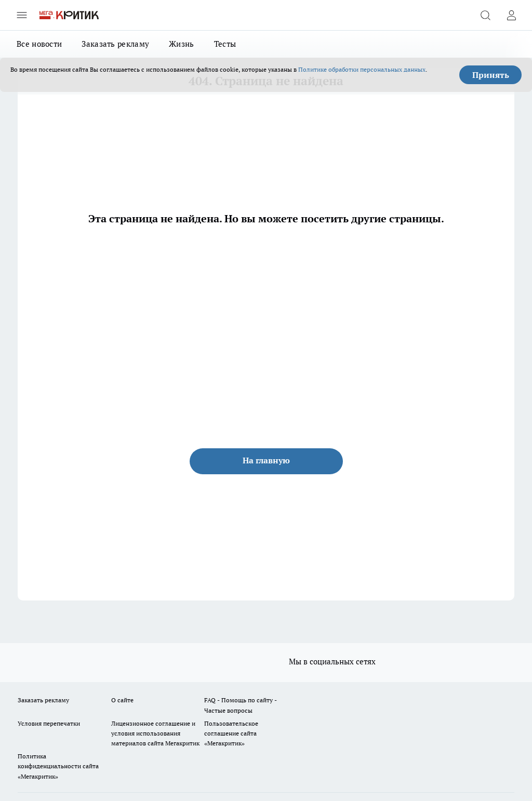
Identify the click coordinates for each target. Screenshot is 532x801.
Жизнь (182, 44)
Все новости (39, 44)
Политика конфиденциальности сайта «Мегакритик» (58, 766)
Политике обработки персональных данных (362, 69)
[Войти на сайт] (511, 15)
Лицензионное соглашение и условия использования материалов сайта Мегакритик (155, 733)
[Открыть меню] (22, 15)
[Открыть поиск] (485, 15)
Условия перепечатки (49, 723)
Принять (491, 75)
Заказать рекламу (115, 44)
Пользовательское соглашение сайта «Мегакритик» (231, 733)
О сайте (122, 700)
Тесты (225, 44)
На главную (266, 460)
